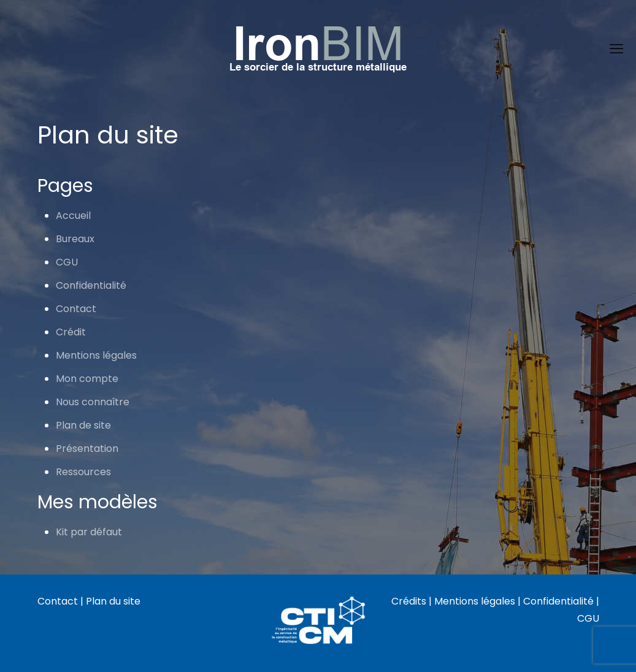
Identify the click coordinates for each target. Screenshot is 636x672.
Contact (76, 309)
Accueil (73, 216)
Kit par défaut (89, 532)
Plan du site (113, 601)
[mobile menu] (616, 49)
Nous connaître (93, 402)
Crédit (71, 332)
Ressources (83, 472)
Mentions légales (96, 355)
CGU (67, 262)
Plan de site (83, 425)
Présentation (87, 449)
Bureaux (75, 239)
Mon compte (87, 379)
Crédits (409, 601)
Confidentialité (91, 285)
